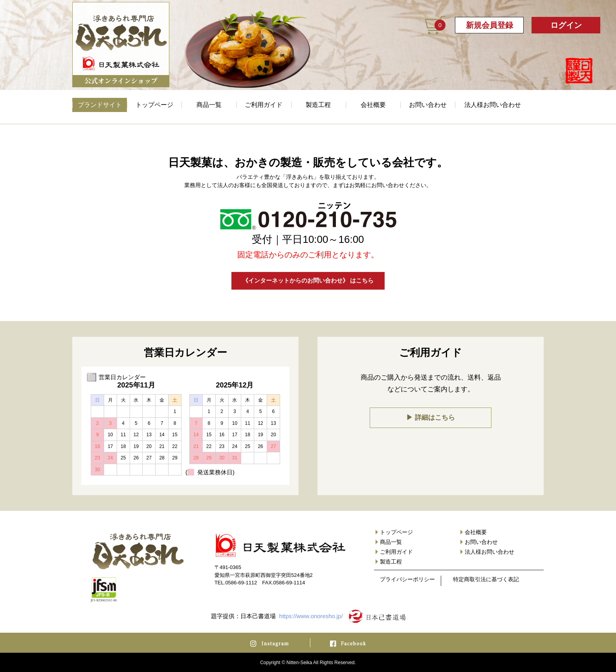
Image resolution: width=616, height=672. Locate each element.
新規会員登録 (489, 26)
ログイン (566, 26)
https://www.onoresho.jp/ (311, 616)
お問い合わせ (428, 105)
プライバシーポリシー (407, 580)
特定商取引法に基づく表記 (486, 580)
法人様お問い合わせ (493, 105)
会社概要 (373, 105)
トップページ (154, 105)
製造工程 (318, 105)
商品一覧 (209, 105)
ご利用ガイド (264, 105)
